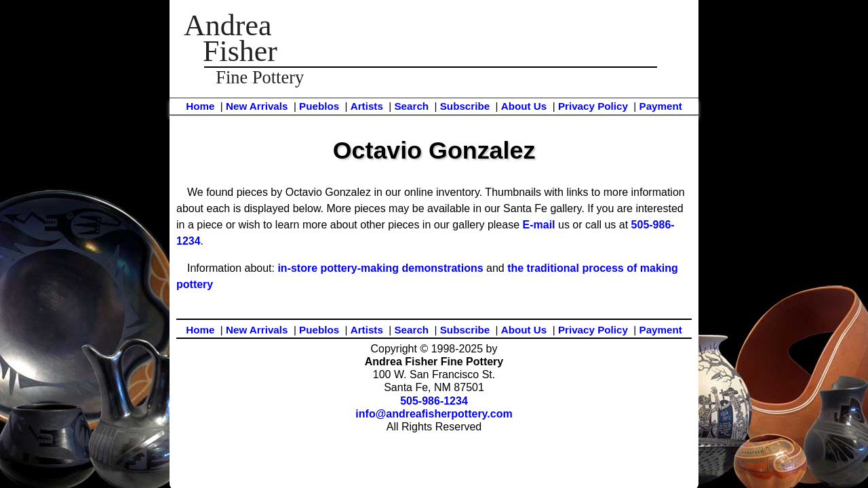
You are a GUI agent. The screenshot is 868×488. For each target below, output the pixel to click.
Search (411, 106)
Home (200, 106)
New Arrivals (257, 106)
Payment (661, 106)
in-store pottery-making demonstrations (380, 268)
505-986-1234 (434, 401)
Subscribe (465, 106)
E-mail (539, 225)
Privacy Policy (593, 106)
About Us (524, 106)
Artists (367, 106)
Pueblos (319, 106)
